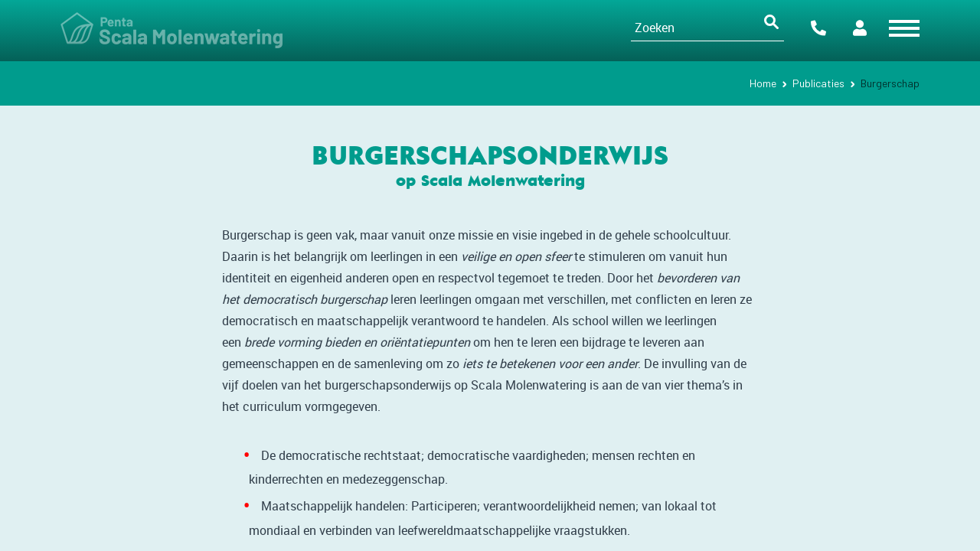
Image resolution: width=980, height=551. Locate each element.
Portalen (860, 28)
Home (763, 83)
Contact (818, 28)
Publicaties (818, 83)
